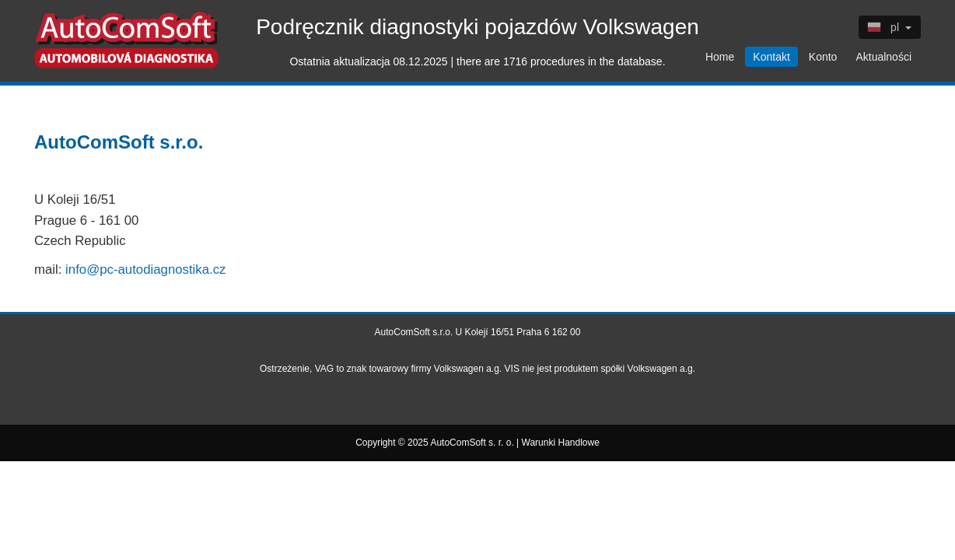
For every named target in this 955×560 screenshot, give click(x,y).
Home (720, 57)
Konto (823, 57)
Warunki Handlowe (561, 443)
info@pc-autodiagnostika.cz (145, 269)
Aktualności (883, 57)
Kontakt (771, 57)
